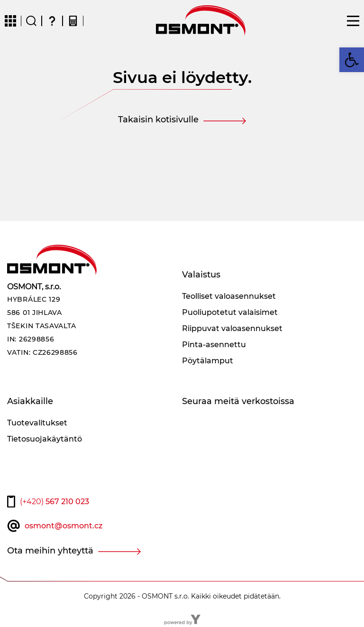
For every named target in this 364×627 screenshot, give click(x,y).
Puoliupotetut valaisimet (230, 312)
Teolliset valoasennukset (229, 296)
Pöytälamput (208, 361)
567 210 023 (55, 502)
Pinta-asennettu (214, 345)
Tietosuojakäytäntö (45, 439)
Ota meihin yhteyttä (50, 551)
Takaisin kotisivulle (158, 120)
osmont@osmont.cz (64, 526)
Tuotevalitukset (37, 423)
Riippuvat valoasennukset (232, 328)
